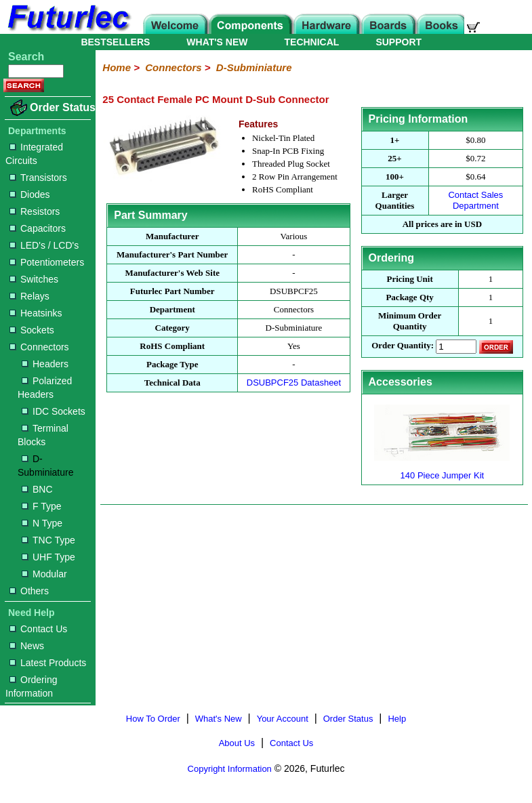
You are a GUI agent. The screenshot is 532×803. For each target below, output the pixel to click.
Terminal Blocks (43, 435)
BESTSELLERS (115, 42)
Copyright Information (230, 769)
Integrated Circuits (34, 154)
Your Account (283, 719)
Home (117, 67)
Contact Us (38, 629)
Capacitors (38, 228)
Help (397, 719)
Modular (44, 574)
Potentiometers (47, 262)
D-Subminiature (46, 466)
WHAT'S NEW (217, 42)
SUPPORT (398, 42)
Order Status (63, 107)
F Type (42, 506)
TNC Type (48, 540)
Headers (45, 364)
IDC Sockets (54, 411)
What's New (219, 719)
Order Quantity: (403, 346)
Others (29, 591)
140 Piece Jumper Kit (442, 470)
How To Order (153, 719)
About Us (237, 743)
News (27, 646)
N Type (42, 523)
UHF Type (48, 557)
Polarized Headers (45, 388)
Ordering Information (31, 686)
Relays (29, 296)
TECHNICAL (312, 42)
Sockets (32, 330)
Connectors (39, 347)
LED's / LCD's (44, 245)
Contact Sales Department (475, 200)
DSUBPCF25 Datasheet (294, 383)
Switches (34, 279)
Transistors (38, 178)
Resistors (35, 211)
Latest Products (48, 663)
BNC (37, 489)
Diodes (30, 194)
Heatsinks (36, 313)
